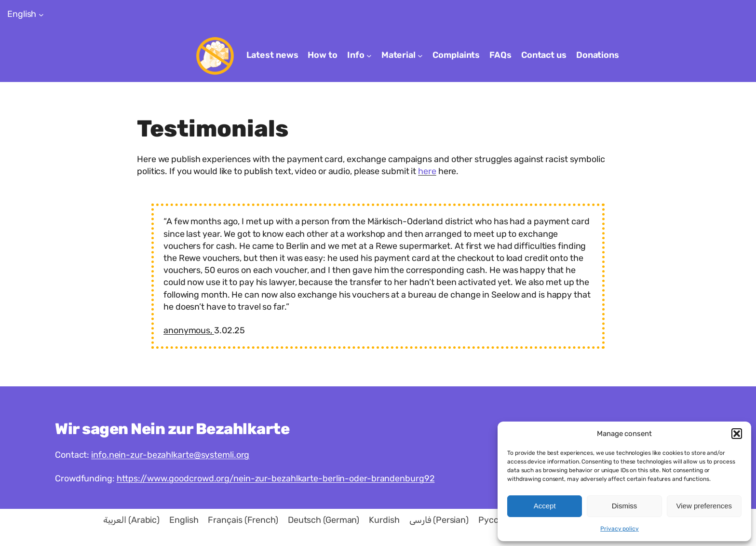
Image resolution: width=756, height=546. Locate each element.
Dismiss (625, 506)
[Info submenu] (369, 56)
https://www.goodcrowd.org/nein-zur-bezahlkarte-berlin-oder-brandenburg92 (276, 478)
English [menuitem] (184, 520)
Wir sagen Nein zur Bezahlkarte (172, 429)
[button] (737, 434)
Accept (545, 506)
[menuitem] (131, 520)
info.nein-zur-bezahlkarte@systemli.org (170, 455)
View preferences (704, 506)
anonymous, (189, 330)
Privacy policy (620, 529)
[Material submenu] (420, 56)
